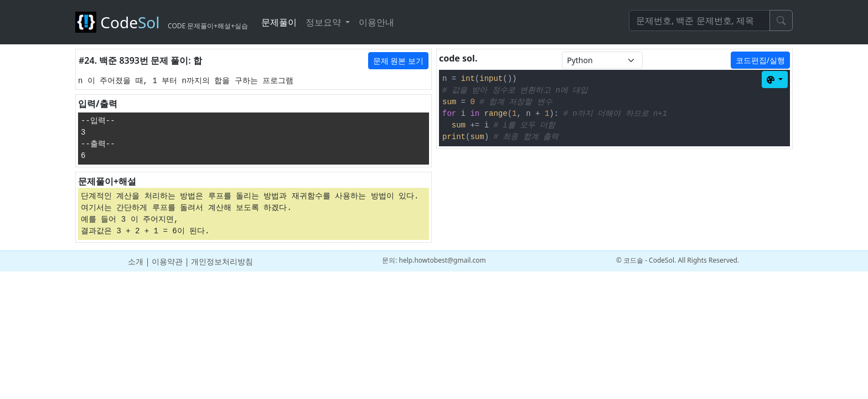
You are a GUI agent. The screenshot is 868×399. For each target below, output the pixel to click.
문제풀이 (279, 22)
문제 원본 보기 (398, 61)
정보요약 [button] (324, 22)
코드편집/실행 (760, 60)
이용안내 (376, 22)
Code (162, 22)
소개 (136, 261)
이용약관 (167, 261)
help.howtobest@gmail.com (443, 260)
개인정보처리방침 (222, 261)
